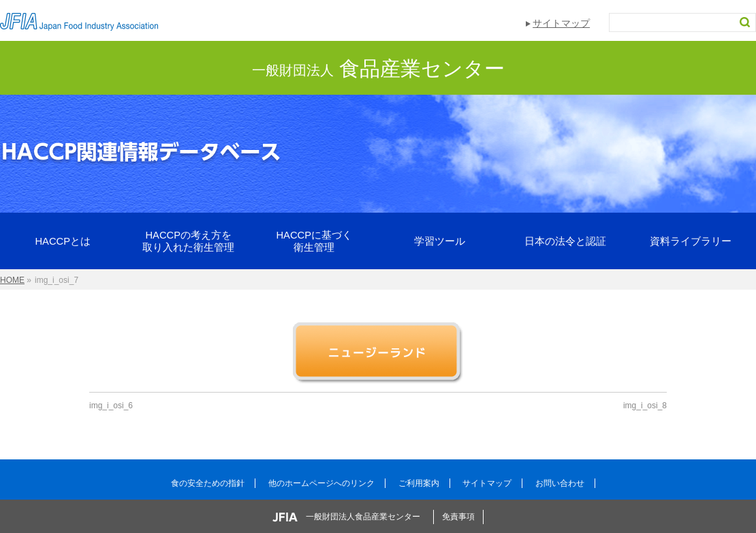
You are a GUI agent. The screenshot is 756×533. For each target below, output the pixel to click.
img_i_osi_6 (111, 406)
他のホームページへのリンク (321, 483)
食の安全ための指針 (208, 483)
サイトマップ (561, 23)
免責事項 (458, 517)
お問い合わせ (560, 483)
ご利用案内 (419, 483)
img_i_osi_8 (645, 406)
